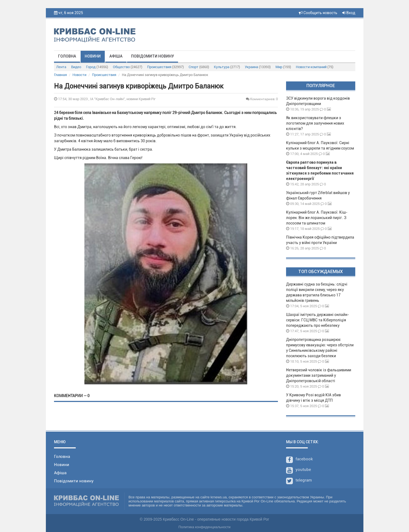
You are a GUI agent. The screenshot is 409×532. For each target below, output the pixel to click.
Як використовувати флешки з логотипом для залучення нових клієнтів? (315, 123)
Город (97, 67)
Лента (61, 67)
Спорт (199, 67)
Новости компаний (315, 67)
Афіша (116, 56)
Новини (93, 56)
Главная (60, 75)
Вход (349, 13)
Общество (128, 67)
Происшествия (165, 67)
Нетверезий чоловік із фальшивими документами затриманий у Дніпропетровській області (319, 375)
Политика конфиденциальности (205, 527)
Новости (79, 75)
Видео (76, 67)
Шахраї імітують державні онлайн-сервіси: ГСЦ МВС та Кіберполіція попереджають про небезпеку (318, 320)
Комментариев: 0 (262, 99)
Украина (258, 67)
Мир (283, 67)
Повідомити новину (153, 56)
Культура (227, 67)
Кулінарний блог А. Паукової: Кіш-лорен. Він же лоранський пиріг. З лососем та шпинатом (317, 218)
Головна (67, 56)
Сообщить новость (318, 13)
